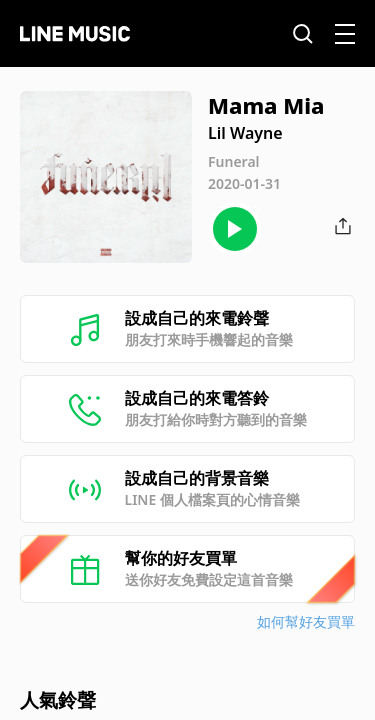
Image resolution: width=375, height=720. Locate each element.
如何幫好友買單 (306, 621)
